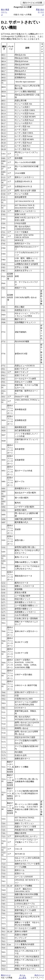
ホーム (22, 975)
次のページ (42, 12)
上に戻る (22, 978)
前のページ (3, 12)
